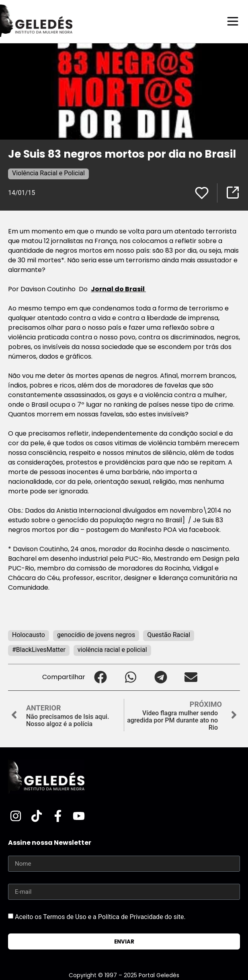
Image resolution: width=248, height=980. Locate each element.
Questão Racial (169, 635)
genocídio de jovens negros (96, 635)
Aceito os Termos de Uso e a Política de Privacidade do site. (100, 917)
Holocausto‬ (29, 635)
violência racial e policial (112, 650)
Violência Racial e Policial (48, 173)
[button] (100, 677)
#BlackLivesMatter (39, 650)
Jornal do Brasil (118, 289)
